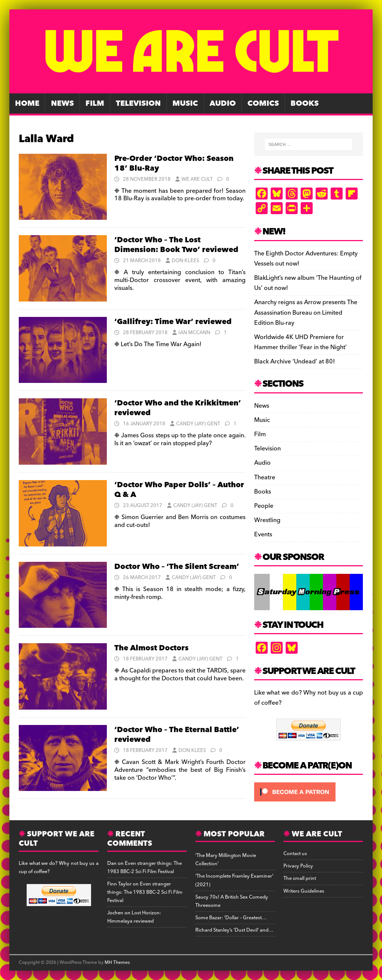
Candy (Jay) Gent (198, 424)
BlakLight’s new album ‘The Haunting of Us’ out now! (308, 283)
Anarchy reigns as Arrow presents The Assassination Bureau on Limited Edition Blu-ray (306, 312)
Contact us (295, 854)
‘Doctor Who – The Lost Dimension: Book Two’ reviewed (176, 245)
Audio (223, 104)
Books (305, 104)
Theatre (265, 477)
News (62, 104)
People (264, 506)
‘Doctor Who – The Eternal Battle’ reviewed (177, 735)
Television (138, 104)
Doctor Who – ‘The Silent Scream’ (177, 567)
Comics (263, 104)
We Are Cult (197, 179)
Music (185, 104)
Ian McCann (194, 333)
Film (95, 104)
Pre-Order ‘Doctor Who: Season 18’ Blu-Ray (174, 164)
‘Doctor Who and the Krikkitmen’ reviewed (178, 408)
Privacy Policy (298, 866)
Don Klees (185, 261)
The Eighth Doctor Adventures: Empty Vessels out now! (306, 259)
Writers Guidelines (304, 891)
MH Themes (117, 963)
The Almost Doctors (151, 648)
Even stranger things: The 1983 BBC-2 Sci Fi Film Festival (145, 867)
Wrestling (267, 520)
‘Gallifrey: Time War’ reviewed (173, 322)
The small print (300, 878)
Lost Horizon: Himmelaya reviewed (134, 917)
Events (263, 534)
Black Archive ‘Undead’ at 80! (294, 362)
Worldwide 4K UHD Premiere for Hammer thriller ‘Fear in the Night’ (300, 342)
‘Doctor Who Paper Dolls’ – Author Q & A (179, 490)
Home (27, 104)
